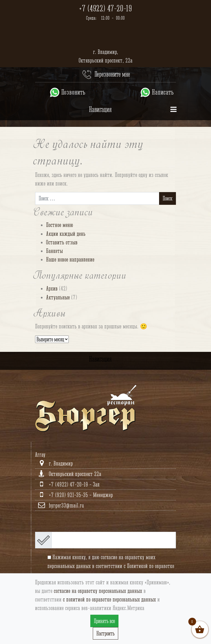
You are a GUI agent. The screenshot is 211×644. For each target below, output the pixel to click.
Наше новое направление (70, 259)
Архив (52, 288)
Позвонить (67, 92)
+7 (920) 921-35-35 (69, 495)
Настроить (106, 633)
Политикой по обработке (151, 566)
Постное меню (60, 225)
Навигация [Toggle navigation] (134, 111)
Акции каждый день (66, 234)
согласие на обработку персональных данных (98, 591)
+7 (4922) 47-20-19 (106, 8)
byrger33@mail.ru (66, 505)
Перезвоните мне (106, 75)
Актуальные (58, 297)
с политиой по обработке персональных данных (110, 599)
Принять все (104, 621)
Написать (157, 92)
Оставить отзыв (62, 242)
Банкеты (55, 251)
